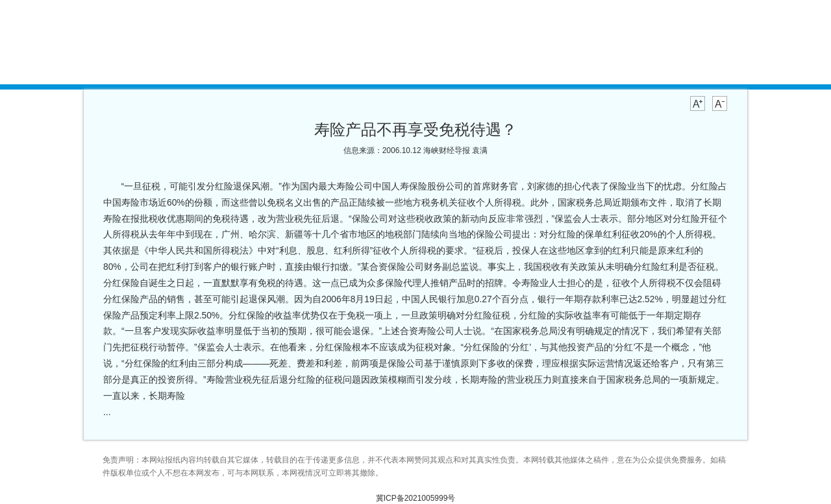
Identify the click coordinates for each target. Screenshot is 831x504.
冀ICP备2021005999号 (416, 498)
